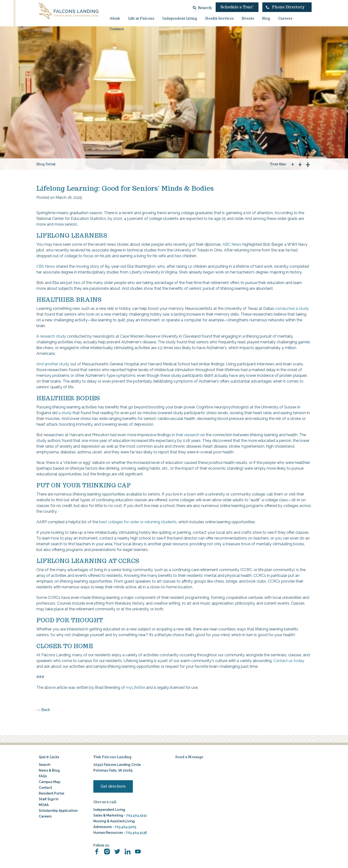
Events (248, 18)
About (115, 18)
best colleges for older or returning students (138, 522)
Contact (117, 29)
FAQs (43, 776)
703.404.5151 (137, 815)
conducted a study (292, 309)
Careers (285, 18)
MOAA (44, 805)
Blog (266, 18)
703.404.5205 (125, 827)
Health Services (219, 18)
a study (65, 413)
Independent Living (180, 18)
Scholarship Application (58, 811)
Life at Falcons (141, 18)
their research (188, 435)
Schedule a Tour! (237, 7)
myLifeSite (135, 687)
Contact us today (289, 661)
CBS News (46, 266)
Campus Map (50, 782)
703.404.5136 (136, 833)
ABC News (232, 244)
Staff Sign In (49, 799)
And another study (53, 364)
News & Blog (49, 770)
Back (43, 710)
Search (205, 8)
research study (53, 336)
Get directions (113, 786)
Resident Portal (51, 793)
